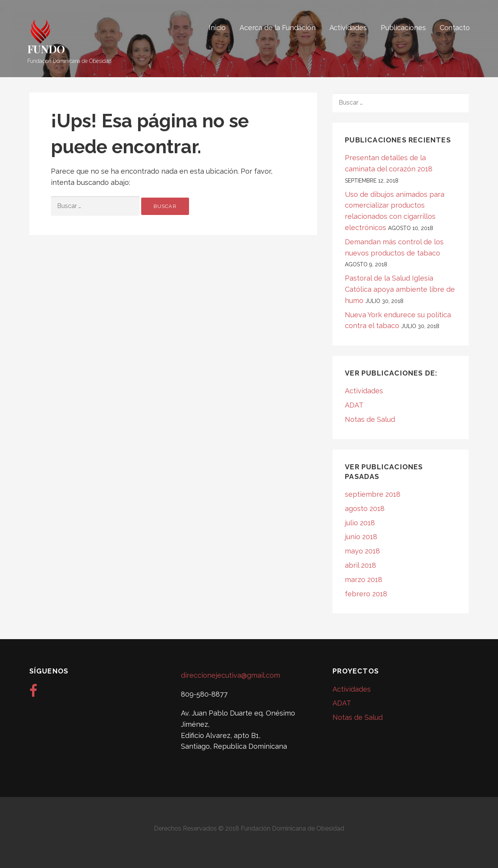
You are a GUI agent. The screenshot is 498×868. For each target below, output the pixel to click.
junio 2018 (361, 537)
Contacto (455, 28)
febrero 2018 (366, 594)
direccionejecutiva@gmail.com (230, 675)
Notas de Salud (370, 419)
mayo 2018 (362, 551)
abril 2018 (360, 565)
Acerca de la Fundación (277, 28)
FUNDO (46, 49)
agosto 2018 (365, 508)
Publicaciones (403, 28)
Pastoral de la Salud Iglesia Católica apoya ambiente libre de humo (400, 289)
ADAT (354, 405)
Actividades (348, 28)
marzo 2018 (364, 580)
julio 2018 (360, 523)
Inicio (217, 28)
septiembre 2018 (373, 494)
